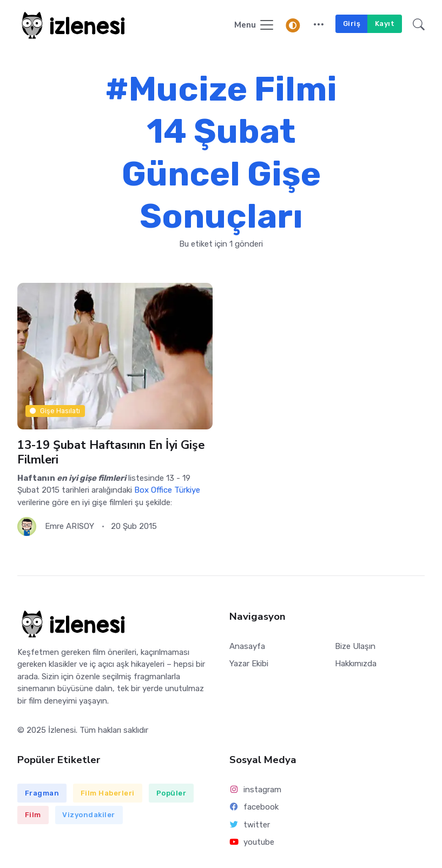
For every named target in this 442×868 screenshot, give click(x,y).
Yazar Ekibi (249, 664)
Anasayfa (247, 646)
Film (33, 815)
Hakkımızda (356, 664)
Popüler (171, 793)
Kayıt (385, 24)
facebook (254, 807)
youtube (252, 842)
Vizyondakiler (89, 815)
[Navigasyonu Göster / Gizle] (255, 26)
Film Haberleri (108, 793)
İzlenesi (62, 730)
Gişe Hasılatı (55, 411)
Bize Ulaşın (355, 646)
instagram (256, 790)
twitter (250, 825)
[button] (319, 26)
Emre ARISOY (70, 526)
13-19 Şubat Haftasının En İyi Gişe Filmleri (111, 452)
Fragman (42, 793)
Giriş (352, 24)
